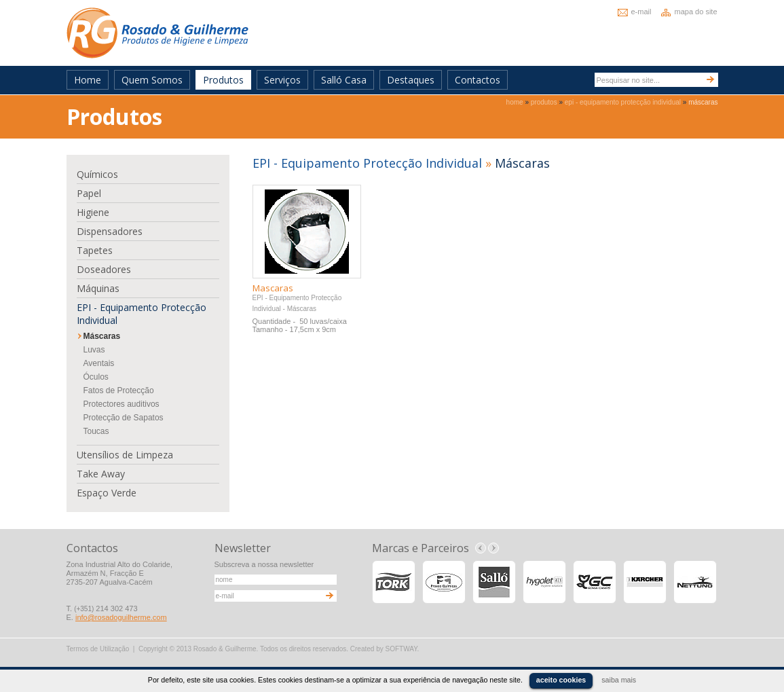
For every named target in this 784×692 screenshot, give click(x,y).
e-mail (641, 12)
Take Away (101, 474)
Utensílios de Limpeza (125, 455)
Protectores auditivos (122, 404)
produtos (544, 102)
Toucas (96, 431)
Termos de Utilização (98, 649)
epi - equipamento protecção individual (623, 102)
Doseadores (104, 269)
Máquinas (98, 288)
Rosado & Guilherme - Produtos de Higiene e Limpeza (157, 33)
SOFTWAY (402, 649)
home (515, 102)
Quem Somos (152, 80)
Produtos (223, 80)
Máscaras (102, 336)
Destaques (411, 80)
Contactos (478, 80)
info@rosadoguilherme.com (121, 617)
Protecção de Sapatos (124, 418)
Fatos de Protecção (119, 390)
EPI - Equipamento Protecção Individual (142, 314)
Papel (89, 193)
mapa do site (696, 12)
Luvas (94, 350)
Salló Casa (344, 80)
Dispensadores (110, 231)
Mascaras (273, 288)
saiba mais (619, 680)
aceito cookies (561, 680)
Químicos (97, 174)
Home (88, 80)
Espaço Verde (107, 493)
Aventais (99, 363)
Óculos (96, 377)
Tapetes (95, 250)
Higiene (93, 212)
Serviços (282, 80)
